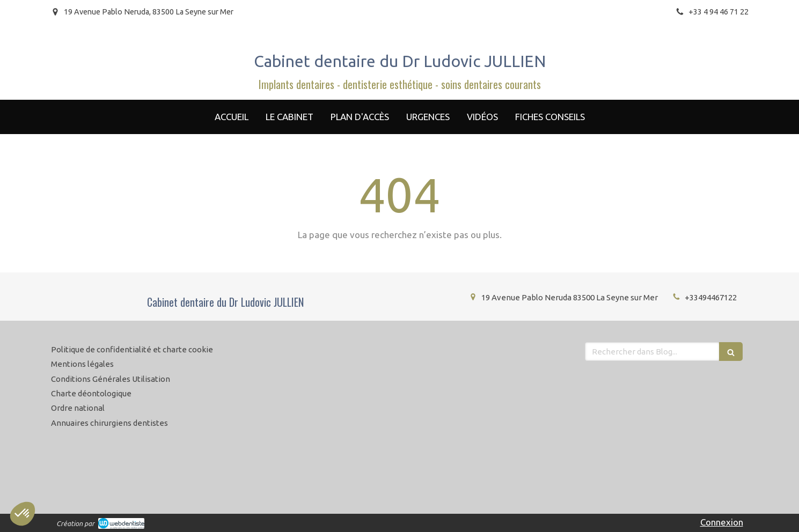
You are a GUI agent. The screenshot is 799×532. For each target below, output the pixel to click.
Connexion (722, 522)
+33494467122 (711, 297)
